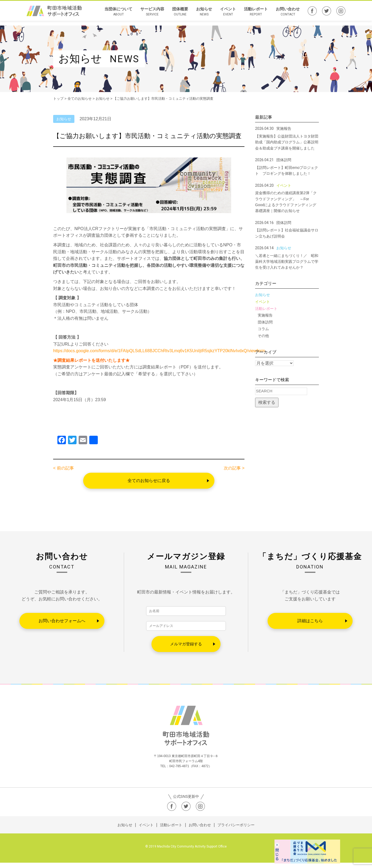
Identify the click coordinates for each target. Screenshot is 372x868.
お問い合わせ (288, 14)
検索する (267, 402)
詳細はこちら (310, 621)
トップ (58, 99)
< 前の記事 (64, 468)
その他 (263, 336)
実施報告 (265, 315)
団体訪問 (265, 322)
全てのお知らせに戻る (149, 481)
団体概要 (180, 14)
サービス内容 (152, 14)
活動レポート (256, 14)
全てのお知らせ (80, 99)
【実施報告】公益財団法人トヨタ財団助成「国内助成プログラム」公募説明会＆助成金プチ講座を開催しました (287, 142)
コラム (263, 329)
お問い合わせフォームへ (62, 621)
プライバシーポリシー (236, 830)
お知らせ (204, 14)
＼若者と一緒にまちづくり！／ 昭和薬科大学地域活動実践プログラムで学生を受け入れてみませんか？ (287, 262)
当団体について (118, 14)
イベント (228, 14)
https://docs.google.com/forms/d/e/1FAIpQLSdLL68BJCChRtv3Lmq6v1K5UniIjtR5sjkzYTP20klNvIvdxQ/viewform (159, 351)
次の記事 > (234, 468)
